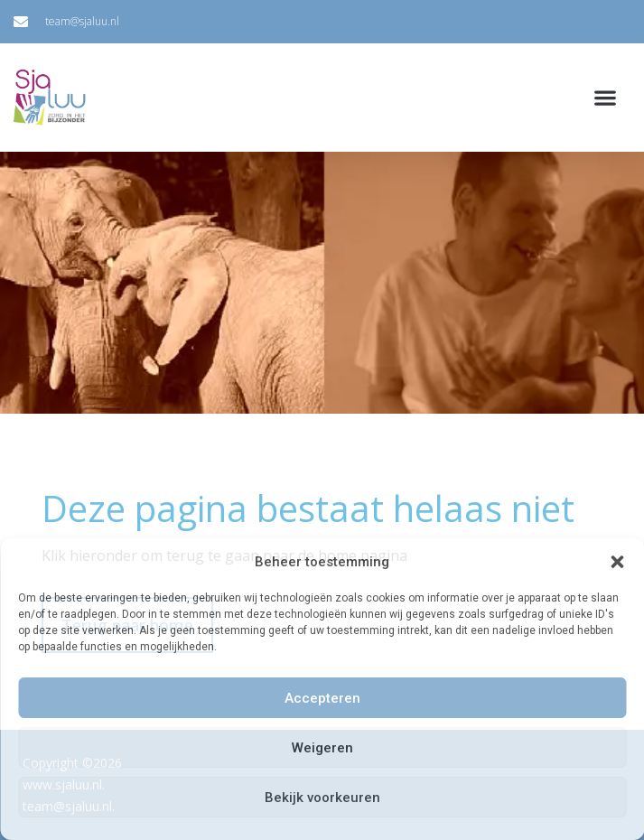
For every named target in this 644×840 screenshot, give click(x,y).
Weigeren (322, 748)
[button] (617, 562)
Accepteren (322, 698)
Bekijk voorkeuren (322, 798)
